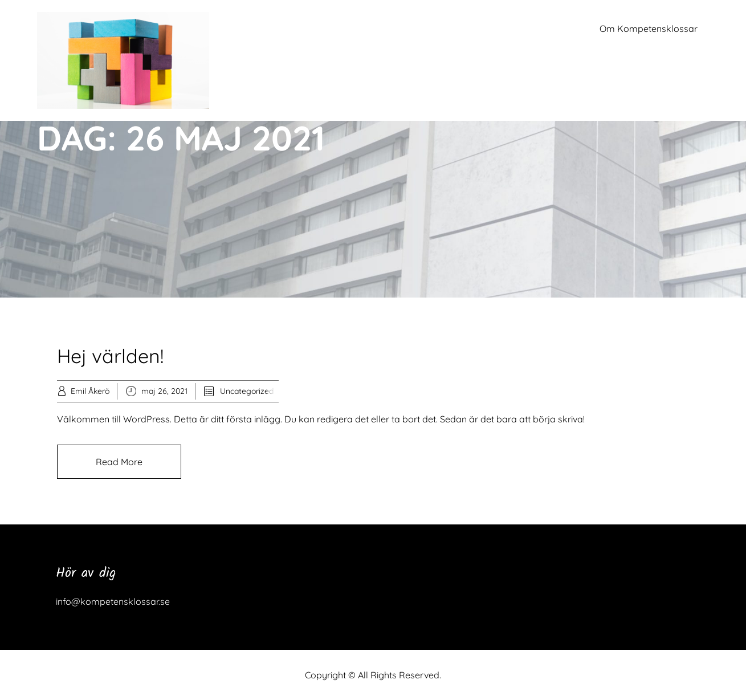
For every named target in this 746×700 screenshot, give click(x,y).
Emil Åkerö (90, 391)
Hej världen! (110, 356)
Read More (119, 462)
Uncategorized (247, 391)
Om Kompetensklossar (649, 29)
